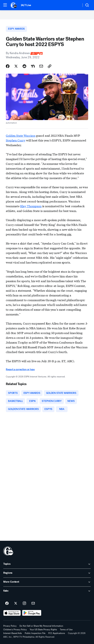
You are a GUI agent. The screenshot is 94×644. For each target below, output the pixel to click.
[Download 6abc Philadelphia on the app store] (12, 613)
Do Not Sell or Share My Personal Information (41, 626)
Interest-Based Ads (13, 633)
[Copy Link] (50, 66)
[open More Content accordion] (47, 582)
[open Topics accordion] (47, 564)
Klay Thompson (31, 206)
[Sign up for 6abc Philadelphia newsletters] (33, 603)
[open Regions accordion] (47, 573)
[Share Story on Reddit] (24, 66)
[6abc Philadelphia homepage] (14, 5)
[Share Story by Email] (41, 66)
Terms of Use (66, 630)
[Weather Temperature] (76, 5)
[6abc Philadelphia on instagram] (24, 603)
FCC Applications (57, 633)
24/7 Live (26, 5)
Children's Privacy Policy (15, 630)
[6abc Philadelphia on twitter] (16, 603)
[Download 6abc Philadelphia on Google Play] (32, 613)
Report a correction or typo (20, 369)
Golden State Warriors (21, 135)
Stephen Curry (16, 140)
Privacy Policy (10, 626)
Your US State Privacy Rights (43, 630)
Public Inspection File (35, 633)
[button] (5, 5)
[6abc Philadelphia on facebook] (7, 603)
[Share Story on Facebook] (8, 66)
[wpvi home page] (8, 551)
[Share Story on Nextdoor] (33, 66)
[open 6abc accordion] (47, 591)
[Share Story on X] (16, 66)
